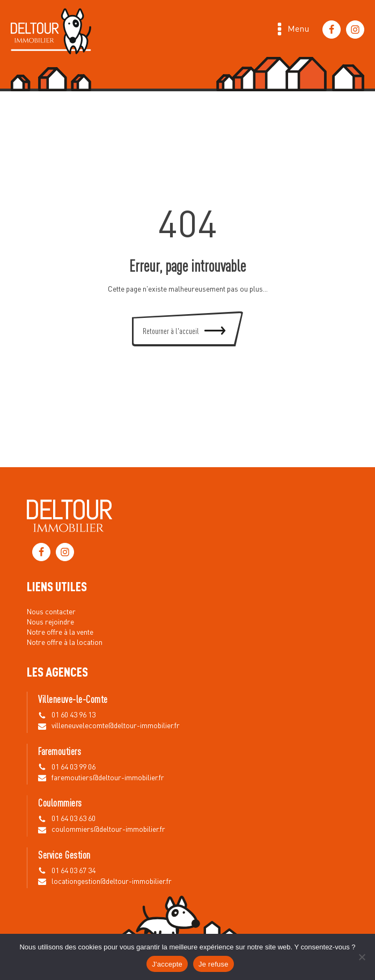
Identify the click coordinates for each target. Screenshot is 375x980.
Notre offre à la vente (60, 633)
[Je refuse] (362, 957)
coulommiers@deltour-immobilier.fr (108, 830)
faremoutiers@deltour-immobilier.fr (108, 778)
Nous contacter (51, 612)
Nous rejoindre (50, 622)
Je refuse (214, 964)
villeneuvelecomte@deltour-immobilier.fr (116, 726)
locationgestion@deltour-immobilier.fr (112, 882)
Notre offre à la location (65, 643)
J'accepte (167, 964)
